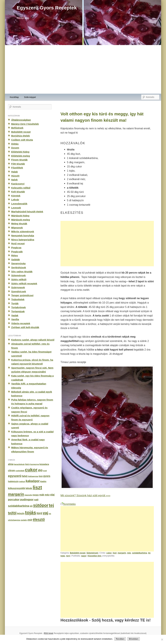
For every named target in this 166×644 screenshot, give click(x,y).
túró (68, 556)
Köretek (16, 196)
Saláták (15, 260)
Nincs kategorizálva (23, 240)
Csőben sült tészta (22, 140)
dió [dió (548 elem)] (40, 470)
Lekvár (15, 200)
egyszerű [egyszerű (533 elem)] (15, 476)
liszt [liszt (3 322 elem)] (37, 487)
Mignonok (17, 228)
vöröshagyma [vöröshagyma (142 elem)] (14, 520)
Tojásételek (18, 299)
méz (129, 553)
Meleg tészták (19, 224)
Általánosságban (21, 120)
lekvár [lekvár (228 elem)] (29, 488)
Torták (15, 303)
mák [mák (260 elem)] (42, 495)
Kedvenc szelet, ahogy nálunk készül (33, 340)
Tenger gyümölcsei (22, 295)
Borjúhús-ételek (20, 136)
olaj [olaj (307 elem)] (52, 495)
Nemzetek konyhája (23, 236)
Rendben (120, 639)
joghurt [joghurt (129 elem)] (22, 481)
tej (149, 553)
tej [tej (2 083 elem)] (51, 505)
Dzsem (15, 148)
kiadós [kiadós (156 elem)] (43, 481)
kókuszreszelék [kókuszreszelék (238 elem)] (16, 488)
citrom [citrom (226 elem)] (11, 470)
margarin (122, 553)
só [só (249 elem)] (31, 506)
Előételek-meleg (21, 156)
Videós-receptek (21, 323)
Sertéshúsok (19, 267)
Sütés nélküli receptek (24, 284)
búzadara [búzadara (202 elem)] (44, 464)
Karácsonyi (18, 184)
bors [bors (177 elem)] (27, 464)
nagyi (84, 556)
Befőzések (17, 128)
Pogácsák (17, 252)
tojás (63, 556)
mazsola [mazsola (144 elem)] (28, 495)
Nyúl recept (18, 243)
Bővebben (134, 639)
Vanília (15, 319)
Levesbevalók (19, 204)
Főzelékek (17, 168)
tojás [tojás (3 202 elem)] (30, 513)
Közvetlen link (95, 556)
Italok (14, 180)
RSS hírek (49, 633)
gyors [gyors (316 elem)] (47, 476)
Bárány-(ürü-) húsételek (25, 124)
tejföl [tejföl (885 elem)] (12, 513)
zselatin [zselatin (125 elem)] (24, 520)
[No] (162, 639)
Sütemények (92, 553)
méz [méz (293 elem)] (47, 495)
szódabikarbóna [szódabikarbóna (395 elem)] (19, 506)
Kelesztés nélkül (21, 188)
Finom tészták (19, 160)
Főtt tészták (18, 164)
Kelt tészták (18, 192)
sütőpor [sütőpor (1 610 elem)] (41, 505)
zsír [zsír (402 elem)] (30, 520)
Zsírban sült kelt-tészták (25, 327)
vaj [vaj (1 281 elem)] (45, 513)
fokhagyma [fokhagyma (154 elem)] (33, 476)
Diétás (15, 144)
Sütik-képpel (30, 97)
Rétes (15, 255)
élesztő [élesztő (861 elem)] (39, 519)
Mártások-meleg (21, 220)
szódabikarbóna (140, 553)
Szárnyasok (18, 287)
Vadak (15, 315)
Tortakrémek (18, 307)
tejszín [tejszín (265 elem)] (21, 513)
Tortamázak (18, 311)
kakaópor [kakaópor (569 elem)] (33, 481)
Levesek (16, 208)
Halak (14, 172)
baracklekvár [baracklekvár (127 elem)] (19, 464)
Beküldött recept (78, 553)
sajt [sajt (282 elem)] (36, 500)
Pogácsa (16, 248)
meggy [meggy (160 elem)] (36, 495)
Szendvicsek (19, 291)
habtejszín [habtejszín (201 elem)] (13, 481)
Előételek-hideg (20, 152)
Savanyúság (18, 263)
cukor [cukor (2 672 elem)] (31, 470)
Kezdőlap (14, 97)
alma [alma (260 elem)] (11, 464)
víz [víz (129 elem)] (50, 514)
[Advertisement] (83, 69)
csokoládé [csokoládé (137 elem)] (20, 471)
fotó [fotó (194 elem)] (41, 476)
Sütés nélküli (19, 279)
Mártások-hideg (20, 216)
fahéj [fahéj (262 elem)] (25, 476)
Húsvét (15, 176)
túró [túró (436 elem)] (39, 513)
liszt (115, 553)
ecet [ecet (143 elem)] (45, 471)
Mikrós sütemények (23, 231)
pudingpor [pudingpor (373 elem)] (27, 500)
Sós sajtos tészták (22, 272)
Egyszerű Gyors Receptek (47, 8)
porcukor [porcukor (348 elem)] (14, 499)
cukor (109, 553)
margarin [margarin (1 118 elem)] (16, 494)
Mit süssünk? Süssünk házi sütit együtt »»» (85, 495)
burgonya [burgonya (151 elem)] (35, 464)
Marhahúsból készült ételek (27, 212)
